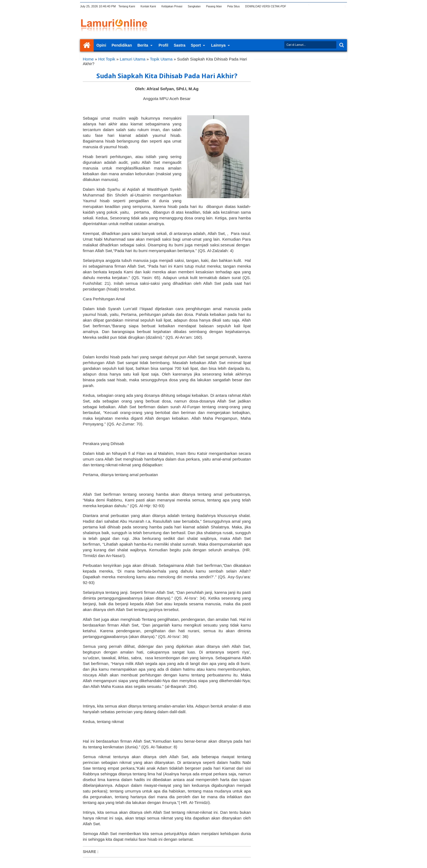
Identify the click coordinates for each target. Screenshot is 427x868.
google (315, 6)
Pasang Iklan (214, 6)
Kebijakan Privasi (172, 6)
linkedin (329, 6)
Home (87, 45)
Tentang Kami (127, 6)
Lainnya (218, 45)
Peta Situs (234, 6)
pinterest (343, 6)
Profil (163, 45)
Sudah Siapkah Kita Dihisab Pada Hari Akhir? (167, 76)
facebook (308, 6)
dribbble (336, 6)
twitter (301, 6)
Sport (196, 45)
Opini (101, 45)
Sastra (180, 45)
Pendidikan (122, 45)
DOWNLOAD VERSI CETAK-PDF (266, 6)
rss (322, 6)
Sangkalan (194, 6)
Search (341, 45)
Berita (143, 45)
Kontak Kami (148, 6)
